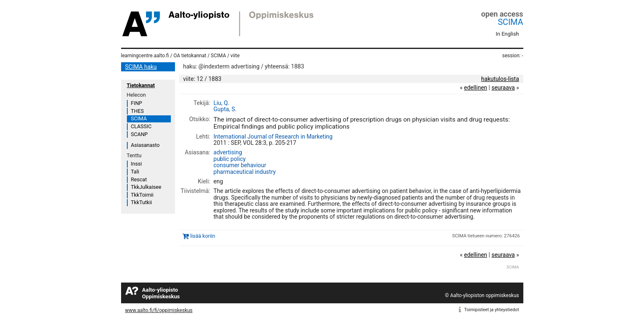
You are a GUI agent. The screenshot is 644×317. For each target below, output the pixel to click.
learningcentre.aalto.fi (145, 56)
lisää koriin (203, 236)
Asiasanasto (145, 145)
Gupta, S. (225, 109)
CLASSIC (141, 126)
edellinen (476, 88)
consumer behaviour (240, 165)
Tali (135, 172)
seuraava (503, 88)
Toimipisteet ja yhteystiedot (492, 310)
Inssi (136, 164)
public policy (230, 159)
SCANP (140, 134)
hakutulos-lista (500, 79)
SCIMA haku (141, 67)
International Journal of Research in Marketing (273, 137)
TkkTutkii (142, 202)
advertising (228, 152)
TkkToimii (142, 195)
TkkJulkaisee (146, 187)
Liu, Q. (221, 103)
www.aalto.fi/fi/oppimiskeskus (159, 310)
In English (508, 34)
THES (137, 111)
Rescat (139, 179)
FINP (137, 103)
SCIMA (510, 22)
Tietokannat (141, 85)
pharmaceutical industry (245, 172)
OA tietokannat (190, 56)
